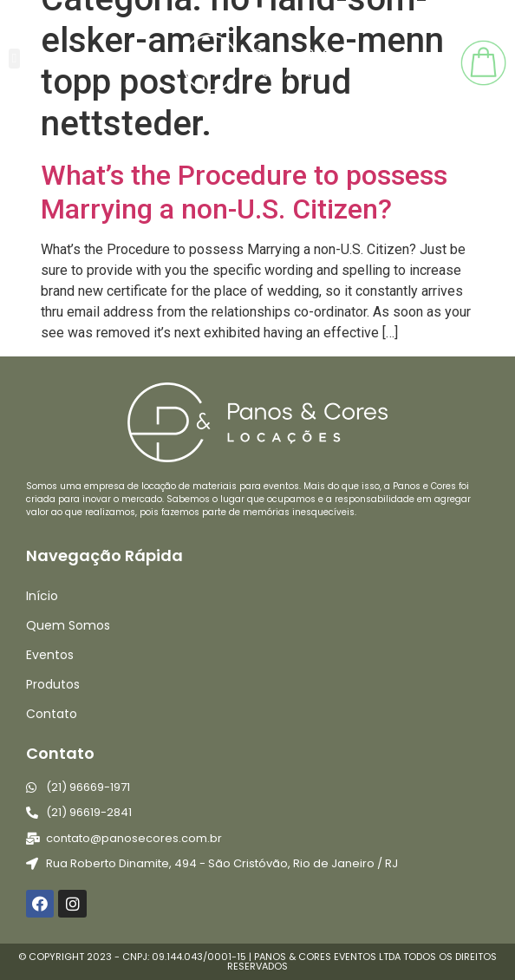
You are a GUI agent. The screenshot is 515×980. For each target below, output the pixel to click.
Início (42, 596)
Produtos (53, 684)
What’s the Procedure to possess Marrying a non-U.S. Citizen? (244, 192)
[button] (14, 59)
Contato (52, 714)
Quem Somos (68, 625)
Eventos (50, 655)
